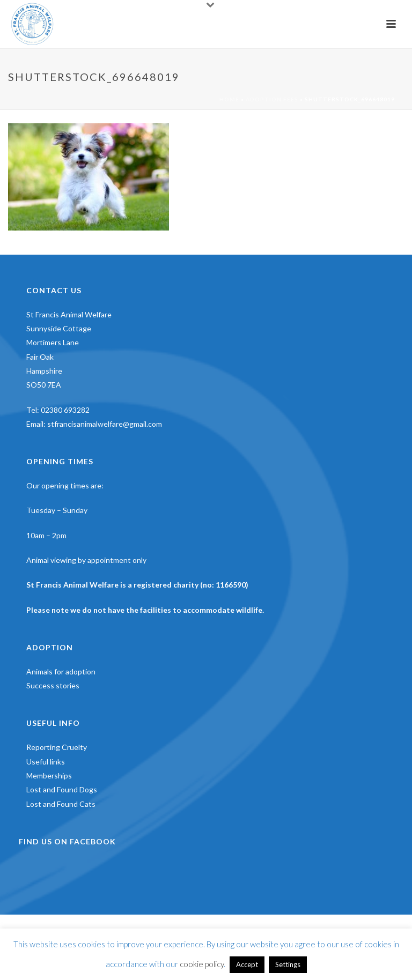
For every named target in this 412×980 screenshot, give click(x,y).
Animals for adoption (61, 671)
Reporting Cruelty (57, 747)
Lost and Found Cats (61, 804)
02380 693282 (65, 410)
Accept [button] (247, 964)
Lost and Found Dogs (62, 789)
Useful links (46, 762)
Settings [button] (288, 964)
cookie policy (202, 964)
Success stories (53, 685)
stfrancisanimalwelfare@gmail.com (105, 424)
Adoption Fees (272, 99)
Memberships (49, 775)
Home (229, 99)
